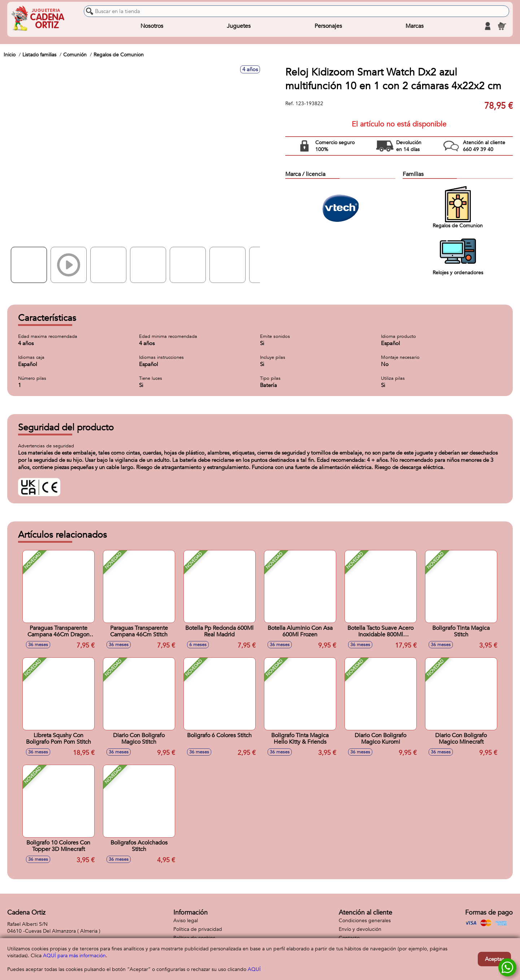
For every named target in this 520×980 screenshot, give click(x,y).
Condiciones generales (365, 921)
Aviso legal (186, 921)
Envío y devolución (360, 929)
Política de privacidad (198, 929)
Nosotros (152, 26)
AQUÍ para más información (74, 956)
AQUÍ (254, 969)
